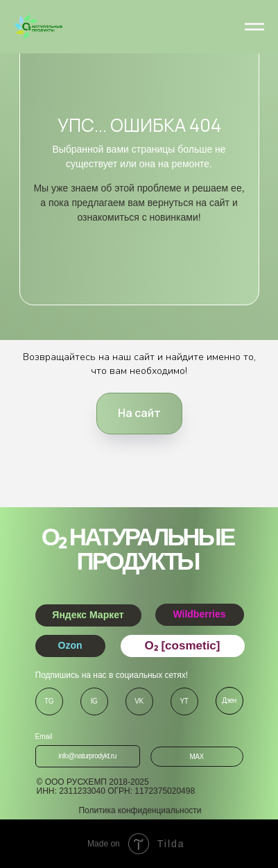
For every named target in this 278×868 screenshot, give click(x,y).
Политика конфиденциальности (140, 810)
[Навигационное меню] (254, 27)
